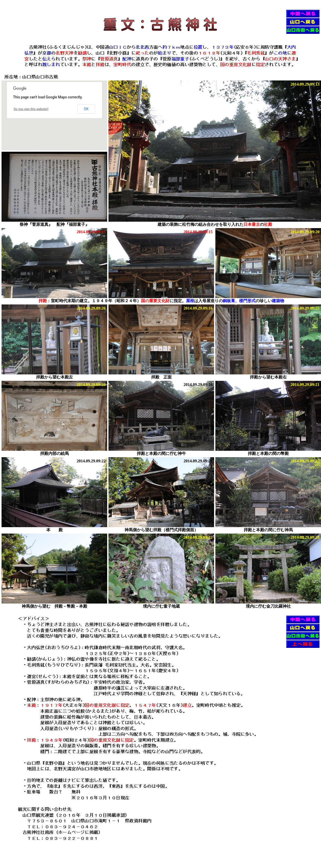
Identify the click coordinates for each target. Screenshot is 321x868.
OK (86, 109)
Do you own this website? (31, 109)
